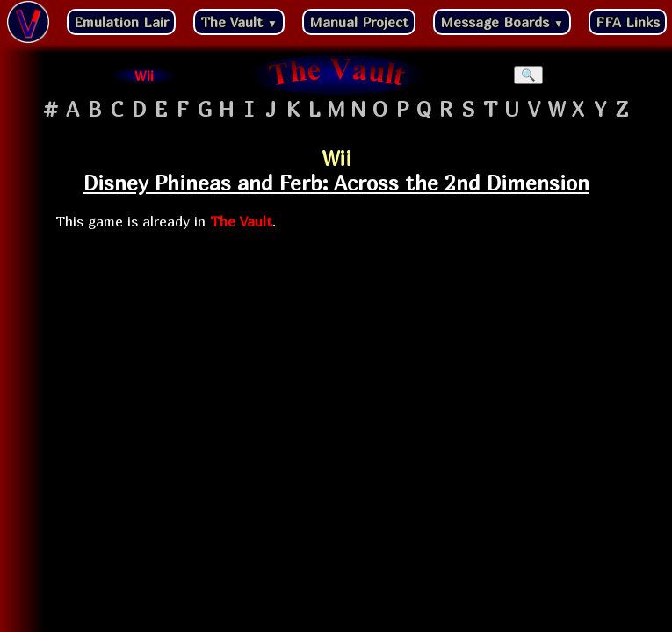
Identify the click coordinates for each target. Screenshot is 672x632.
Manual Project (359, 22)
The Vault (239, 22)
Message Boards (502, 22)
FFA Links (628, 22)
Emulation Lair (121, 22)
